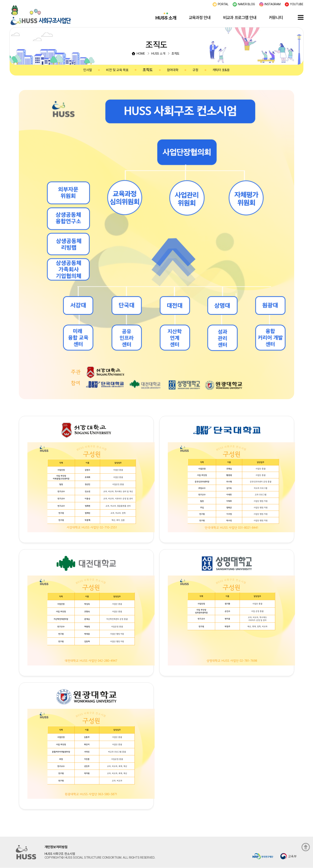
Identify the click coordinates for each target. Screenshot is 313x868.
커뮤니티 (276, 18)
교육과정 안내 (200, 18)
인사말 (88, 70)
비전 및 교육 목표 (117, 70)
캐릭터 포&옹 (221, 70)
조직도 (148, 70)
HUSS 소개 (166, 18)
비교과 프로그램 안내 (240, 18)
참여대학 (173, 70)
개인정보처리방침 (56, 847)
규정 (195, 70)
